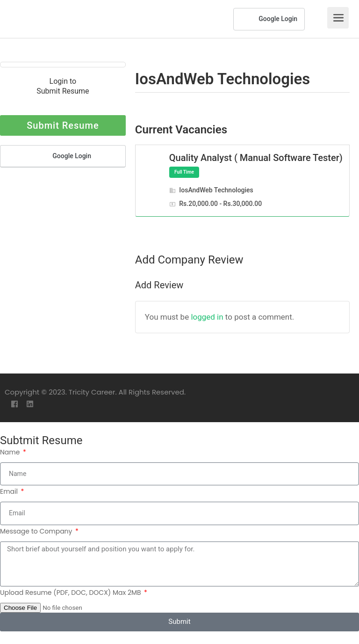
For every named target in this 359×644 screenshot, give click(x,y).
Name (11, 452)
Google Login (269, 19)
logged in (207, 317)
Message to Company (37, 531)
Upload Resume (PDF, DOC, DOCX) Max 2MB (71, 593)
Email (10, 491)
